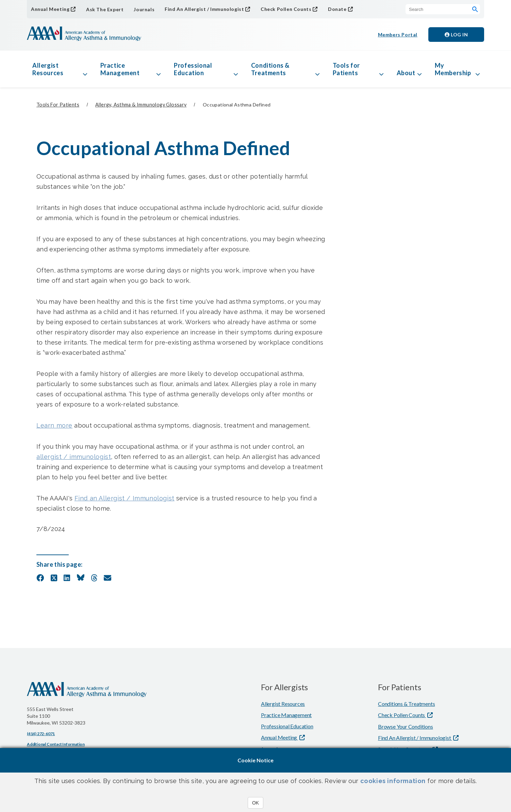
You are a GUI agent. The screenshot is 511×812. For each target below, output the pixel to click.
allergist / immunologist (74, 457)
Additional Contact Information (56, 744)
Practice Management (120, 69)
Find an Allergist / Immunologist (125, 498)
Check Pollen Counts (286, 9)
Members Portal (398, 35)
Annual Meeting (50, 9)
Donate (337, 9)
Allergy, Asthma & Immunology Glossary (141, 105)
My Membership (453, 69)
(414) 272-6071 (41, 734)
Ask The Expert (105, 9)
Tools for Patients (346, 69)
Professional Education (193, 69)
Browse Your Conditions (406, 726)
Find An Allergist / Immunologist (204, 9)
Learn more (54, 425)
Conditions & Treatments (270, 69)
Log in (456, 35)
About (406, 73)
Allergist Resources (48, 69)
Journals (144, 9)
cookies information (393, 781)
